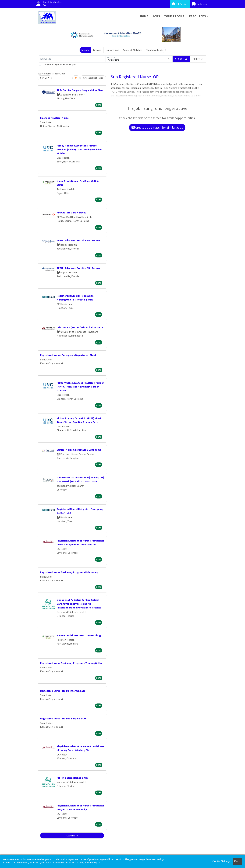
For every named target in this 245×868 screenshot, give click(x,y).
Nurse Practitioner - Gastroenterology (79, 635)
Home (144, 16)
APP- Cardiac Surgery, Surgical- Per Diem (80, 90)
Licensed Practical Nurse (54, 118)
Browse (97, 50)
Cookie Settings (221, 861)
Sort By (44, 78)
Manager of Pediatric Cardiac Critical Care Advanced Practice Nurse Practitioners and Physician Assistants (79, 604)
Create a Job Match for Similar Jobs (157, 127)
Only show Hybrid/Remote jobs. (60, 64)
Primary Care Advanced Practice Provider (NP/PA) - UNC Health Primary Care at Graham (80, 387)
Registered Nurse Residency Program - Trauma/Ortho (71, 663)
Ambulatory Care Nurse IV (71, 212)
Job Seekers (180, 4)
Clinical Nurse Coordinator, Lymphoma (79, 450)
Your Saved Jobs (155, 50)
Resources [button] (197, 16)
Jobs (156, 16)
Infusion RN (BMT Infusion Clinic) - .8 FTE (80, 327)
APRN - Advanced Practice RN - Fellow (78, 240)
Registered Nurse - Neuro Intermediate (63, 691)
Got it (237, 861)
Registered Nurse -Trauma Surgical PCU (63, 718)
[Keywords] (72, 59)
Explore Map (112, 50)
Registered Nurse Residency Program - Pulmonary (69, 572)
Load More (72, 835)
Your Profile (175, 16)
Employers (200, 4)
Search (85, 50)
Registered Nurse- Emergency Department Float (68, 355)
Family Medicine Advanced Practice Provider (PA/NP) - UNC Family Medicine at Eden (79, 149)
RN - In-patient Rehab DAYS (72, 778)
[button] (198, 59)
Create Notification (93, 78)
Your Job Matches (133, 50)
